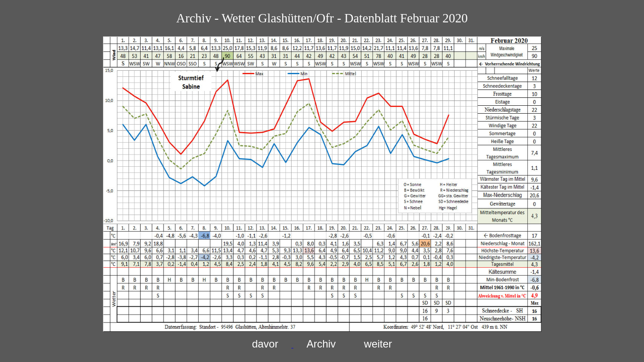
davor (265, 344)
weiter (378, 344)
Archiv (321, 344)
